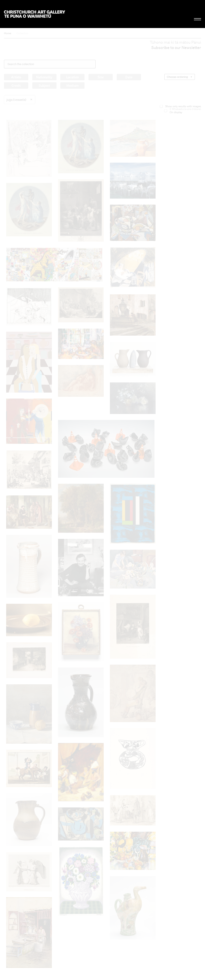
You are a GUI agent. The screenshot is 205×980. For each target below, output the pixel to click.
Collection (23, 33)
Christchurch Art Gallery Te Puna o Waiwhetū (35, 14)
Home (8, 33)
